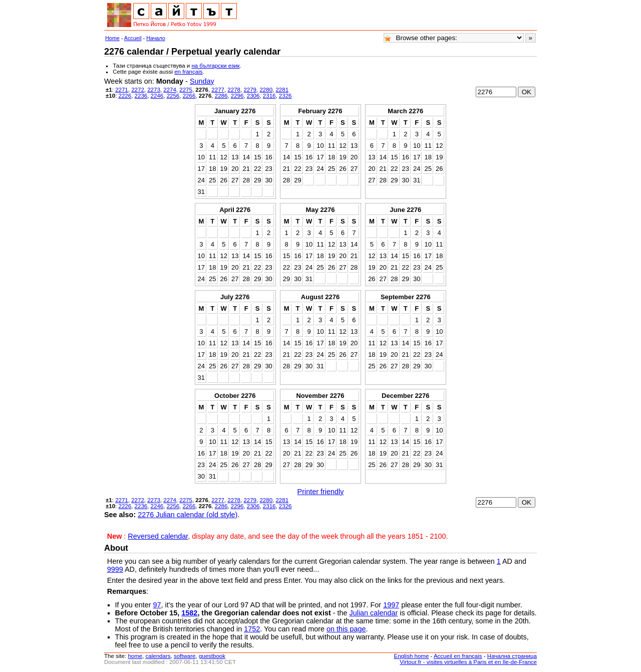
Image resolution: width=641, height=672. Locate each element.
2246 (157, 96)
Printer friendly (321, 492)
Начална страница (512, 656)
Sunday (202, 81)
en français (188, 72)
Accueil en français (458, 656)
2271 (122, 90)
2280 (266, 90)
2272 (138, 90)
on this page (346, 629)
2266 (189, 96)
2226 (125, 96)
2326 (285, 96)
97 (157, 605)
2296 (237, 96)
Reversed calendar (158, 536)
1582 (189, 613)
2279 (250, 90)
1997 (391, 605)
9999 (115, 569)
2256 (173, 96)
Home (112, 38)
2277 (218, 90)
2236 (141, 96)
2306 (253, 96)
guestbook (212, 656)
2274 (170, 90)
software (185, 656)
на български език (215, 66)
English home (412, 656)
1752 (252, 629)
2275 (186, 90)
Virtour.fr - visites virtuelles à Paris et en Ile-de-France (468, 662)
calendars (158, 656)
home (135, 656)
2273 (154, 90)
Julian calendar (373, 613)
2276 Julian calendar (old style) (188, 515)
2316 (269, 96)
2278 (234, 90)
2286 (221, 96)
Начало (156, 38)
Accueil (133, 38)
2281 (282, 90)
